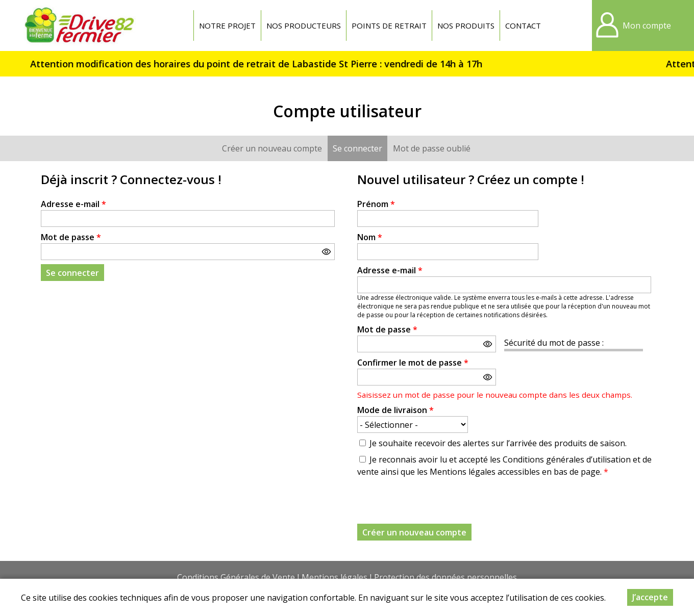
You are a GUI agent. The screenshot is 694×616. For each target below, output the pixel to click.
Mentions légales (334, 577)
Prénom (376, 204)
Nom (370, 237)
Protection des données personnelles (445, 577)
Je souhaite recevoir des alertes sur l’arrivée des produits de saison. (498, 443)
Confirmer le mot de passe (413, 363)
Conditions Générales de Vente (236, 577)
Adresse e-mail (73, 204)
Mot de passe (71, 237)
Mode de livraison (395, 410)
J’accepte (650, 597)
